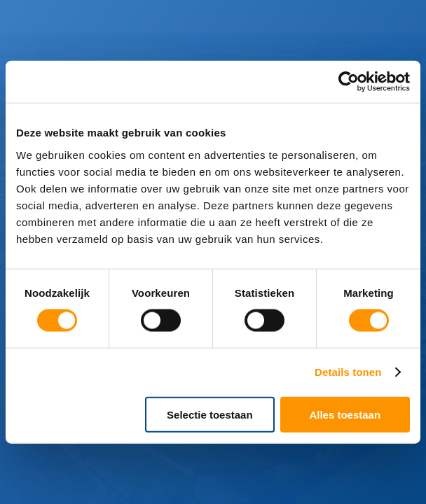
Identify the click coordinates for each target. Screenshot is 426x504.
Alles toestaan (345, 414)
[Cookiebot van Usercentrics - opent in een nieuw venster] (349, 82)
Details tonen (348, 372)
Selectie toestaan (210, 414)
